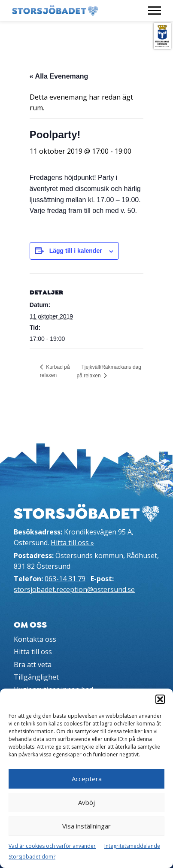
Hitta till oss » (72, 543)
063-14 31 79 (65, 579)
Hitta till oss (33, 652)
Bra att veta (33, 665)
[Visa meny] (155, 10)
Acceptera (87, 779)
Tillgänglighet (36, 677)
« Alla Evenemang (59, 76)
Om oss (30, 625)
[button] (160, 699)
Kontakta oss (35, 639)
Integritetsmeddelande (132, 846)
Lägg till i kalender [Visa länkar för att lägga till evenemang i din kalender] (76, 251)
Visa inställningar (86, 826)
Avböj (86, 802)
